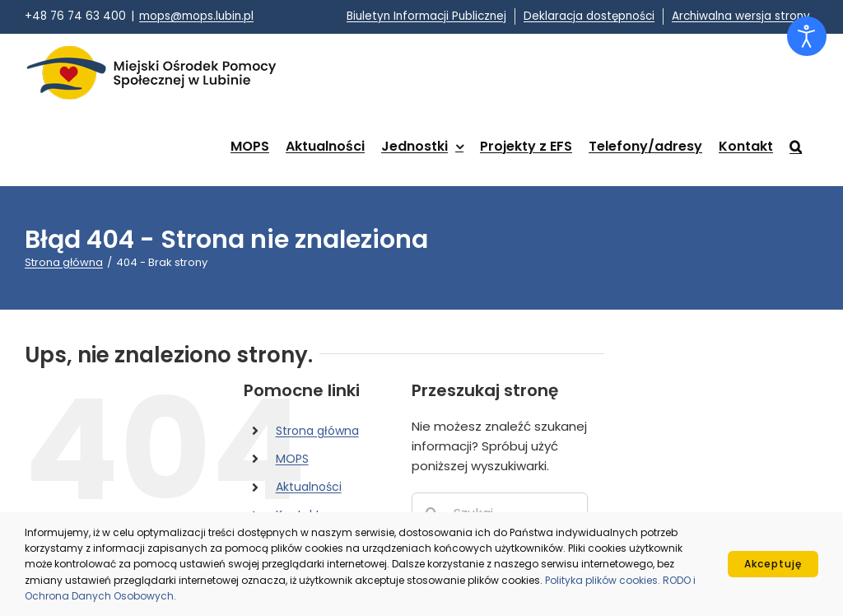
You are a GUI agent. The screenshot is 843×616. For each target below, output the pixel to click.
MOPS (292, 459)
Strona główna (317, 431)
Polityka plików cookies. (604, 580)
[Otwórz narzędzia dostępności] (807, 36)
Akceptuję (773, 564)
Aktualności (309, 487)
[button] (796, 147)
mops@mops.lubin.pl (196, 16)
